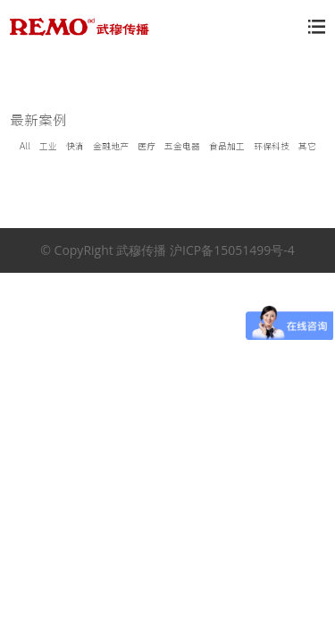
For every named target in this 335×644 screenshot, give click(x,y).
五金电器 (182, 146)
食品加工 (227, 146)
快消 (75, 146)
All (25, 146)
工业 (48, 146)
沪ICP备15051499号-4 (232, 250)
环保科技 (272, 146)
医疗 (147, 146)
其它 (307, 146)
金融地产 (111, 146)
